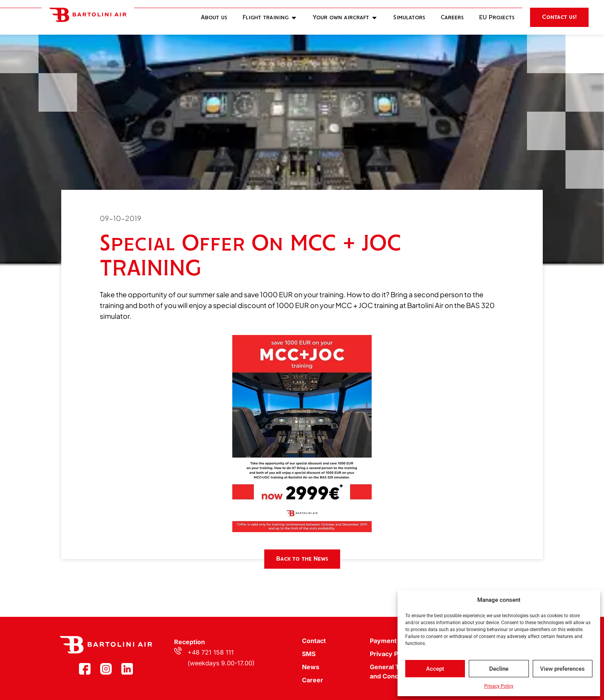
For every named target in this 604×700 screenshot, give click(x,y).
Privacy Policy (499, 686)
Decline (499, 669)
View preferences (562, 669)
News (311, 667)
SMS (309, 654)
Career (313, 680)
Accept (435, 669)
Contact (314, 641)
